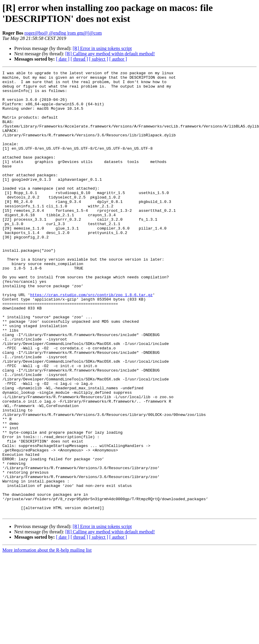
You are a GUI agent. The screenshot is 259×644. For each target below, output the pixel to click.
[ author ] (118, 59)
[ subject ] (99, 59)
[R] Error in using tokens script (102, 48)
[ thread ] (79, 59)
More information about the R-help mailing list (47, 639)
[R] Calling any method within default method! (110, 54)
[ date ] (63, 59)
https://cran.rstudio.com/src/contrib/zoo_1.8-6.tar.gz (91, 340)
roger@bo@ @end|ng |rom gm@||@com (63, 33)
